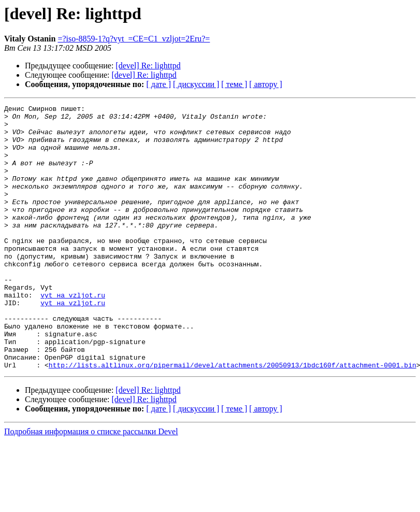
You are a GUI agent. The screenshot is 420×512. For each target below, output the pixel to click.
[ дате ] (158, 84)
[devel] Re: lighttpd (148, 66)
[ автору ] (265, 84)
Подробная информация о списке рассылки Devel (91, 484)
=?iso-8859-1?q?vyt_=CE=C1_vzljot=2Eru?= (134, 39)
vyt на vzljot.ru (73, 334)
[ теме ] (234, 84)
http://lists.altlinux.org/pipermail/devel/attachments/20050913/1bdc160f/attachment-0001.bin (233, 418)
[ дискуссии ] (196, 84)
